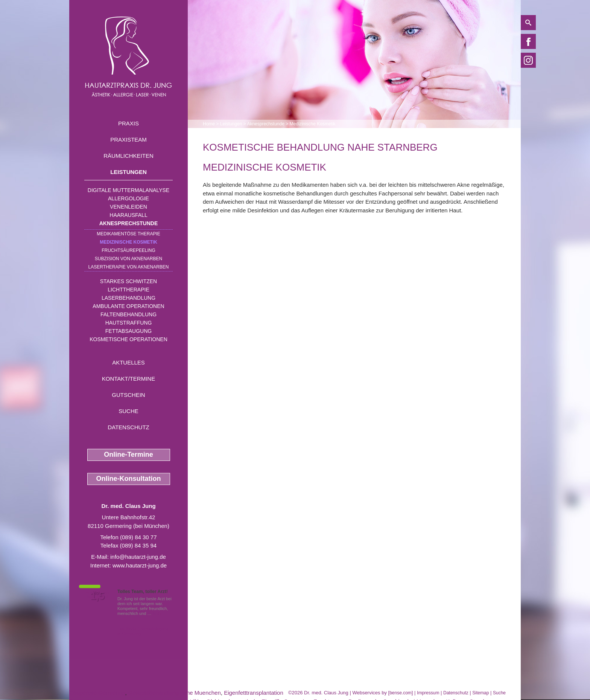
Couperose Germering (97, 693)
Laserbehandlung (128, 298)
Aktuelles (128, 362)
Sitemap (481, 693)
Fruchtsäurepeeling (128, 250)
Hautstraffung (129, 323)
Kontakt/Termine (128, 379)
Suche (128, 411)
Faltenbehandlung (128, 314)
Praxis (128, 123)
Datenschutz (128, 427)
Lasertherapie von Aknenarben (129, 267)
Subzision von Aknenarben (128, 259)
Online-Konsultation (129, 479)
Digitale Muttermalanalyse (128, 190)
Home (209, 124)
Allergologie (128, 198)
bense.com (401, 693)
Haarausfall (128, 215)
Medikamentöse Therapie (128, 234)
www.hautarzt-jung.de (140, 565)
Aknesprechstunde (129, 223)
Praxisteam (128, 140)
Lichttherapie (128, 290)
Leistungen (128, 172)
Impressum (428, 693)
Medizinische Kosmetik (128, 242)
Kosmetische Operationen (128, 339)
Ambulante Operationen (128, 306)
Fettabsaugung (128, 331)
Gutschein (128, 395)
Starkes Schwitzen (128, 281)
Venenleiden (128, 207)
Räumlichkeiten (128, 156)
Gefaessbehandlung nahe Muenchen (175, 693)
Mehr (157, 613)
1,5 (97, 596)
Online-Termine (128, 454)
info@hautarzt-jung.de (138, 557)
